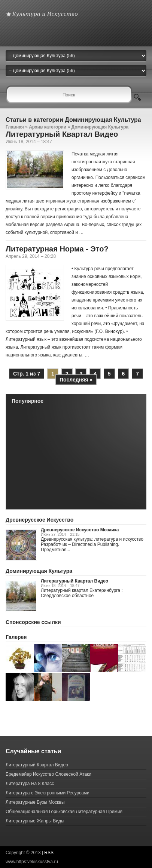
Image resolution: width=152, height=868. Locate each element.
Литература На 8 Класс (30, 784)
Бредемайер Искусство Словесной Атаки (48, 774)
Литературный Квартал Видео (62, 134)
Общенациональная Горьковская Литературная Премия (64, 812)
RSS (49, 853)
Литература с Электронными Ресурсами (48, 793)
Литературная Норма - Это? (57, 249)
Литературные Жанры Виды (35, 821)
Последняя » (76, 380)
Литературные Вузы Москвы (35, 802)
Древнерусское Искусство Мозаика (80, 530)
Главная (15, 127)
